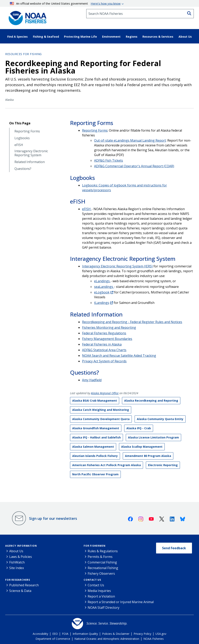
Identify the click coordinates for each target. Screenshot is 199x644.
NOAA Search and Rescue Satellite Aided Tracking (119, 356)
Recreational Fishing (103, 568)
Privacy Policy (142, 634)
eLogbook (102, 292)
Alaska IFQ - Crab (139, 428)
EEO (55, 634)
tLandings (102, 303)
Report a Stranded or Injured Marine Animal (121, 602)
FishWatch (17, 562)
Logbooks (22, 138)
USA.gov (161, 634)
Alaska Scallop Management (142, 447)
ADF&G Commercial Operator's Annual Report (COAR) (134, 166)
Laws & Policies (21, 557)
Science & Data (20, 591)
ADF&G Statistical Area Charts (104, 350)
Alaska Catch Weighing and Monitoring (101, 410)
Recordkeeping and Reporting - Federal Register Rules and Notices (132, 322)
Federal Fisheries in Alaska (102, 344)
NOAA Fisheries (154, 639)
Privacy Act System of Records (104, 361)
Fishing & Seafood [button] (46, 37)
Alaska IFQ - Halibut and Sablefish (96, 437)
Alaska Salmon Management (93, 447)
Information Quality (85, 634)
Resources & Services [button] (158, 37)
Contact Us (92, 580)
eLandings (102, 281)
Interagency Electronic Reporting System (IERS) (117, 266)
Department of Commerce (53, 639)
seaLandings (104, 287)
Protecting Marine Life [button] (80, 37)
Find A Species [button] (17, 37)
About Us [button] (185, 37)
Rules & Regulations (103, 551)
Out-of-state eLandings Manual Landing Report (130, 140)
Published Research (24, 585)
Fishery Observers (101, 573)
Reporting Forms (27, 131)
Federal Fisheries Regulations (104, 333)
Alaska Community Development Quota (101, 419)
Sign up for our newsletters (53, 518)
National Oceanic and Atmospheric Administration (107, 639)
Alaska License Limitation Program (153, 437)
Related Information (30, 162)
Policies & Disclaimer (116, 634)
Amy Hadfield (92, 380)
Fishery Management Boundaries (107, 339)
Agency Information (21, 546)
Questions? (23, 169)
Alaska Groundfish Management (96, 428)
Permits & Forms (100, 557)
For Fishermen (94, 546)
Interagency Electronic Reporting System (31, 153)
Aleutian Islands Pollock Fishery (95, 456)
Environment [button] (111, 37)
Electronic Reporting (163, 465)
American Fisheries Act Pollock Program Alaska (107, 465)
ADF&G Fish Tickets (109, 160)
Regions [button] (132, 37)
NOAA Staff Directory (104, 608)
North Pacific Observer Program (95, 474)
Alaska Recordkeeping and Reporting (151, 401)
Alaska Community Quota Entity (160, 419)
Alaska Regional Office (105, 393)
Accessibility (40, 634)
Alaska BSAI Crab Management (95, 401)
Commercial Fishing (102, 562)
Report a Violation (101, 596)
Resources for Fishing (23, 54)
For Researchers (18, 580)
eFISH (19, 145)
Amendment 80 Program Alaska (148, 456)
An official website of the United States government (65, 3)
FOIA (65, 634)
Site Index (17, 568)
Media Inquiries (99, 591)
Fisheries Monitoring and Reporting (109, 328)
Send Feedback (174, 548)
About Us (16, 551)
